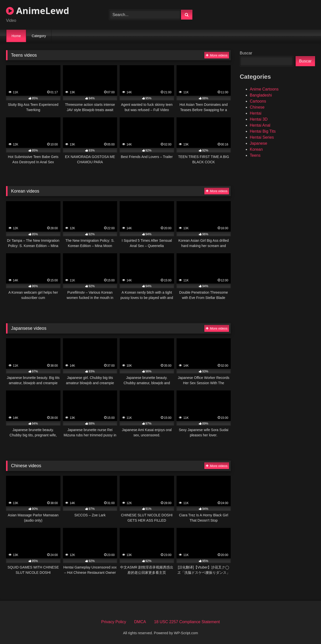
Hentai (256, 113)
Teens (255, 155)
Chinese (257, 107)
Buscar (246, 53)
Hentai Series (262, 137)
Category (39, 36)
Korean (256, 149)
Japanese (258, 143)
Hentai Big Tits (263, 131)
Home (16, 36)
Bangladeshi (261, 95)
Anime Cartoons (264, 89)
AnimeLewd (38, 11)
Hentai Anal (260, 125)
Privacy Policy (114, 622)
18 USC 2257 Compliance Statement (187, 622)
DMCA (140, 622)
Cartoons (258, 101)
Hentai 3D (259, 119)
